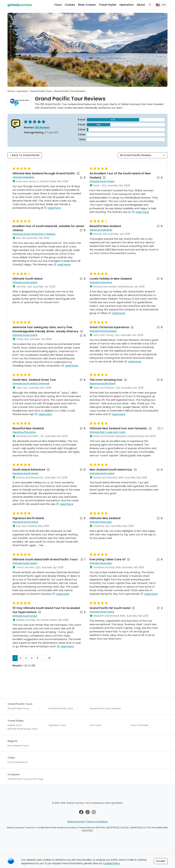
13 (49, 658)
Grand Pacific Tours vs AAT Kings (25, 779)
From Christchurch (18, 762)
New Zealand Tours (18, 746)
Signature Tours (57, 725)
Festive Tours (15, 725)
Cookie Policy (111, 863)
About (141, 5)
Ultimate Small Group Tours (23, 729)
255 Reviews (42, 127)
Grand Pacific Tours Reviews (105, 708)
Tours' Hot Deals (139, 725)
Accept (161, 861)
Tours (58, 5)
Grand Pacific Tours (18, 708)
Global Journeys (76, 822)
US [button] (113, 803)
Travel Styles (108, 5)
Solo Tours (95, 725)
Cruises (70, 5)
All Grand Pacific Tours (61, 708)
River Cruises (87, 5)
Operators (127, 5)
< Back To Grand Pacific (25, 155)
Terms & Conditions (97, 822)
